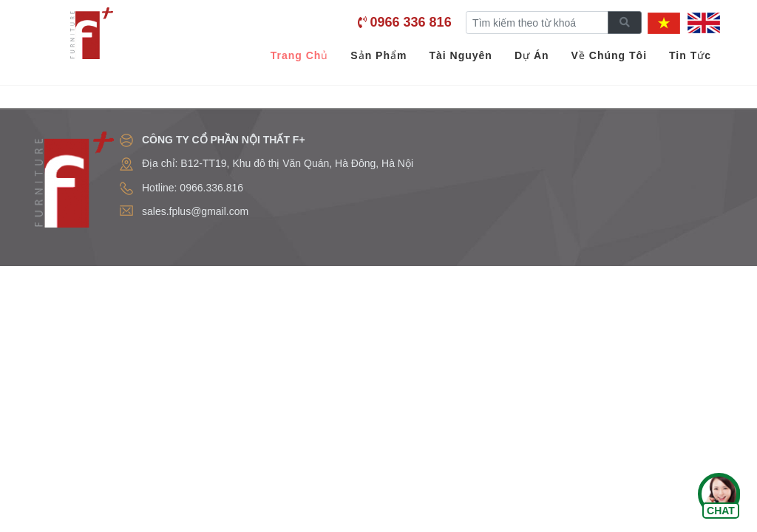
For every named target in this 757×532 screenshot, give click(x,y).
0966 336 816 (411, 22)
